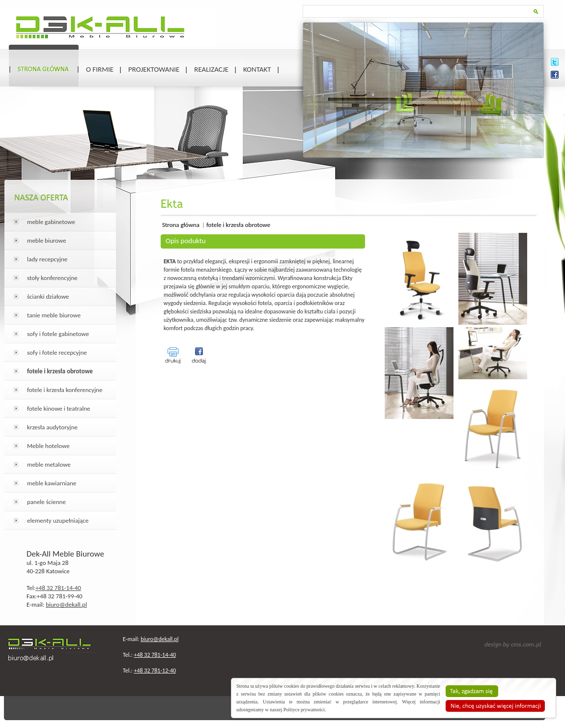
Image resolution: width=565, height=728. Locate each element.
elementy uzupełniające (58, 520)
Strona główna (181, 225)
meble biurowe (47, 240)
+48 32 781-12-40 (155, 671)
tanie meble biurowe (54, 315)
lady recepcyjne (47, 259)
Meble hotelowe (48, 446)
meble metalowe (49, 464)
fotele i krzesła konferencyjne (65, 390)
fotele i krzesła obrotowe (238, 225)
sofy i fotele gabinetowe (58, 334)
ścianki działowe (48, 296)
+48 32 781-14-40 (58, 588)
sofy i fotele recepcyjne (57, 352)
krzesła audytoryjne (52, 427)
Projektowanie (154, 69)
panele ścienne (46, 502)
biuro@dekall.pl (66, 604)
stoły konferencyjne (52, 278)
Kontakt (257, 69)
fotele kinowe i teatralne (59, 408)
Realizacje (211, 69)
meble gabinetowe (51, 222)
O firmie (100, 69)
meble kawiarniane (52, 483)
